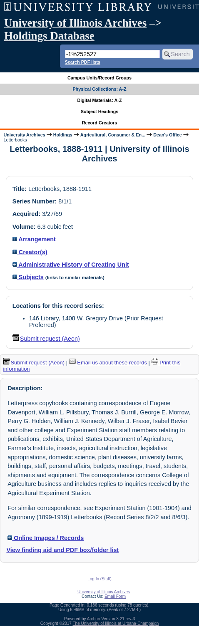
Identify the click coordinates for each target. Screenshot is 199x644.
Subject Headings (100, 111)
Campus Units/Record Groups (99, 78)
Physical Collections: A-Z (99, 89)
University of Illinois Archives (75, 23)
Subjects (28, 277)
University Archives (24, 135)
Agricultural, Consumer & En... (113, 135)
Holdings (63, 135)
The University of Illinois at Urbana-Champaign (116, 623)
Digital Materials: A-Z (100, 100)
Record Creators (100, 123)
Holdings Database (49, 36)
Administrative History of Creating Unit (71, 265)
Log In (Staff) (99, 579)
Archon (94, 619)
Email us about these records (108, 363)
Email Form (115, 596)
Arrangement (34, 239)
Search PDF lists (83, 62)
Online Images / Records (46, 538)
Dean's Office (167, 135)
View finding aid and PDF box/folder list (62, 550)
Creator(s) (30, 252)
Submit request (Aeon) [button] (46, 339)
